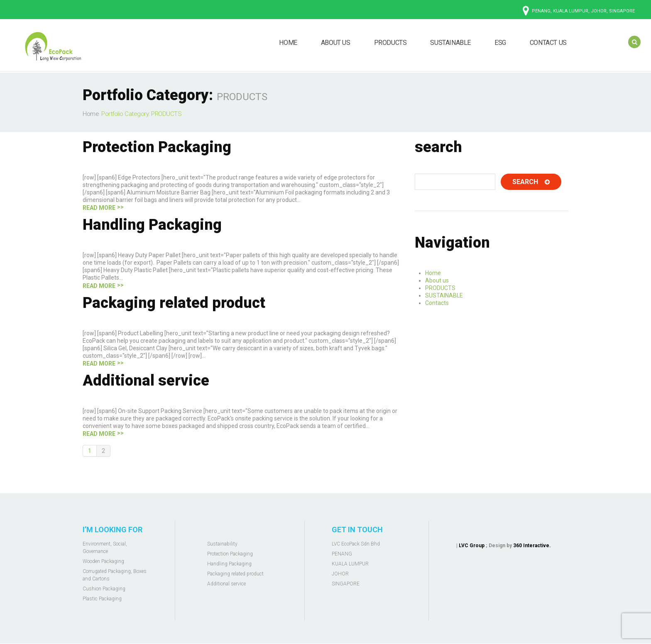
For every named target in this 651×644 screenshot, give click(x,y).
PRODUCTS (390, 43)
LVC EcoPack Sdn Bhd (356, 544)
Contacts (437, 303)
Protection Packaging (157, 147)
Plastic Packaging (102, 599)
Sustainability (222, 544)
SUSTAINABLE (450, 43)
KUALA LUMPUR (350, 564)
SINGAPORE (346, 584)
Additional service (146, 381)
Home (91, 114)
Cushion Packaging (104, 589)
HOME (288, 43)
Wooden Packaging (103, 561)
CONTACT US (548, 43)
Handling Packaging (152, 225)
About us (437, 280)
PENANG (342, 554)
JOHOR (340, 574)
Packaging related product (174, 303)
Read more (99, 208)
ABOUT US (336, 43)
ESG (500, 43)
